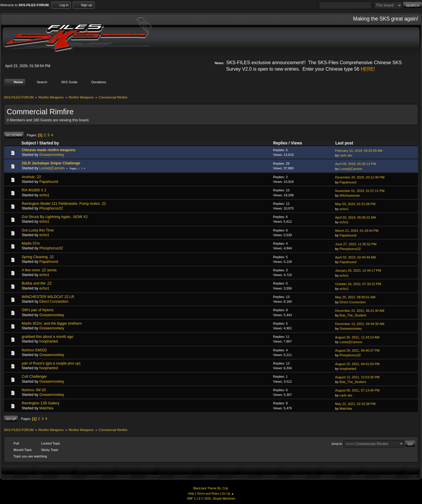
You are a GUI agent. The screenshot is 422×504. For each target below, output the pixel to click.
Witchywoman (350, 195)
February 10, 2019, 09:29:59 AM (359, 150)
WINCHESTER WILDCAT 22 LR (48, 297)
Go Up (11, 419)
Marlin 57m (31, 244)
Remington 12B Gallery (41, 403)
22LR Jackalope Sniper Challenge (51, 163)
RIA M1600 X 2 (34, 190)
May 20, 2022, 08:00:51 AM (355, 297)
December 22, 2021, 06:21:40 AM (360, 311)
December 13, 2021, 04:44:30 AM (360, 324)
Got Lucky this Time (38, 230)
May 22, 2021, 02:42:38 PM (355, 404)
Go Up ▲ (228, 494)
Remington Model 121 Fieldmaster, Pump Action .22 (64, 204)
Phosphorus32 (51, 208)
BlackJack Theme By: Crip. (211, 488)
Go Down (14, 135)
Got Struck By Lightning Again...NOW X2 (55, 217)
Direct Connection (54, 302)
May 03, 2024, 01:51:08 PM (355, 204)
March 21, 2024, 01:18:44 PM (357, 231)
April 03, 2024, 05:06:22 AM (355, 217)
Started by (49, 143)
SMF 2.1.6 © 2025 (199, 499)
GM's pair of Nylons (38, 310)
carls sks (346, 155)
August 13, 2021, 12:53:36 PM (358, 377)
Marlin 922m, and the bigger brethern (52, 323)
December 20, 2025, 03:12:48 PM (360, 177)
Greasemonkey (52, 155)
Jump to (337, 443)
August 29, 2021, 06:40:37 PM (358, 350)
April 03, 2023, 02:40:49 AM (355, 257)
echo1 (44, 195)
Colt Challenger (34, 377)
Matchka (46, 408)
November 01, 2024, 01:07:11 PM (360, 191)
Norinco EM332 (34, 350)
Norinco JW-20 (34, 390)
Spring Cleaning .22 (38, 257)
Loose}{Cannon (52, 168)
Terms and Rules (208, 494)
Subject (29, 143)
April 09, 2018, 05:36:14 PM (356, 164)
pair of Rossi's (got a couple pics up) (51, 363)
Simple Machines (224, 499)
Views (296, 143)
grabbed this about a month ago (47, 337)
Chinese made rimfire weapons (49, 150)
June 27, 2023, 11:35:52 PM (356, 244)
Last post (347, 143)
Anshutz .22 (31, 177)
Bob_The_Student (353, 315)
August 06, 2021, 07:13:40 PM (358, 390)
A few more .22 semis (39, 270)
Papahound (49, 182)
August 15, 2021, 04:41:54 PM (358, 364)
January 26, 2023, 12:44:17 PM (358, 270)
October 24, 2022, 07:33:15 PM (358, 284)
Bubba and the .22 (37, 283)
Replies (280, 143)
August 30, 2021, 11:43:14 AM (357, 337)
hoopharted (49, 341)
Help (191, 494)
